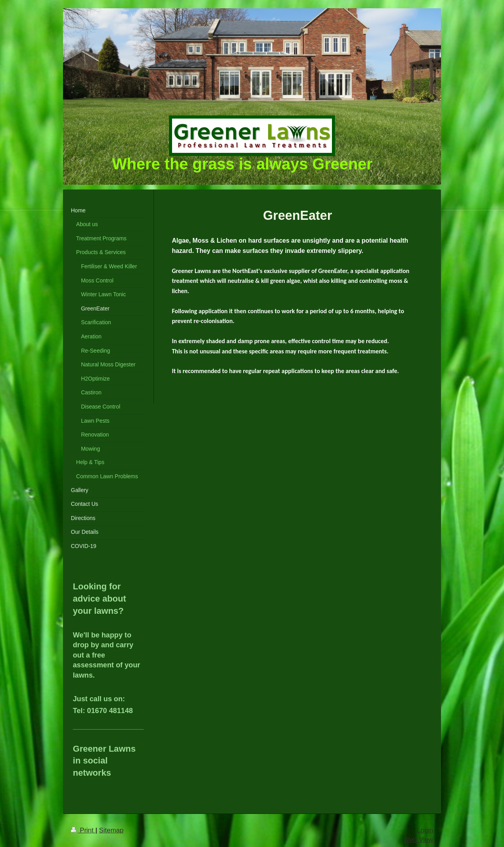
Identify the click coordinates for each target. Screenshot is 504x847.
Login (425, 830)
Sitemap (111, 830)
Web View (418, 840)
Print (83, 830)
